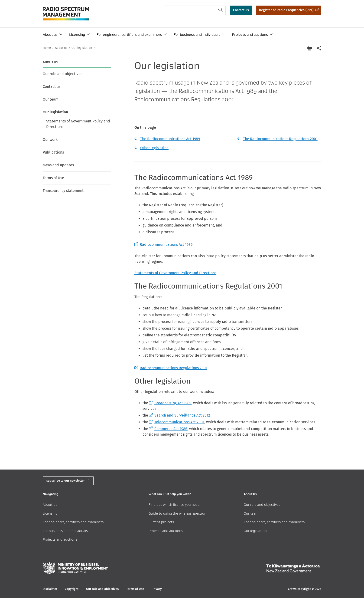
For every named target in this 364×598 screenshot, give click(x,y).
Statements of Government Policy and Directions (78, 124)
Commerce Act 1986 (168, 429)
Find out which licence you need (174, 504)
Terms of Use (53, 178)
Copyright (72, 589)
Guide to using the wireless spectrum (178, 513)
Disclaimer (50, 589)
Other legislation (154, 148)
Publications (53, 152)
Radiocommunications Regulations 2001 (171, 368)
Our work (50, 140)
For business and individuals (197, 34)
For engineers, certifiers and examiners (129, 34)
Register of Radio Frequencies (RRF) (286, 10)
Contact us (241, 10)
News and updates (58, 165)
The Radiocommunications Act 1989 (170, 139)
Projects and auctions (250, 34)
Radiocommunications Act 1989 (163, 245)
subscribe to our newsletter (66, 481)
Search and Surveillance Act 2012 (180, 415)
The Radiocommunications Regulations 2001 (280, 139)
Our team (51, 99)
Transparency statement (63, 191)
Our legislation (55, 112)
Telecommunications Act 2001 (177, 422)
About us (50, 34)
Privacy (157, 589)
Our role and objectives (62, 74)
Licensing (77, 34)
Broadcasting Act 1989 (170, 403)
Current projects (161, 522)
